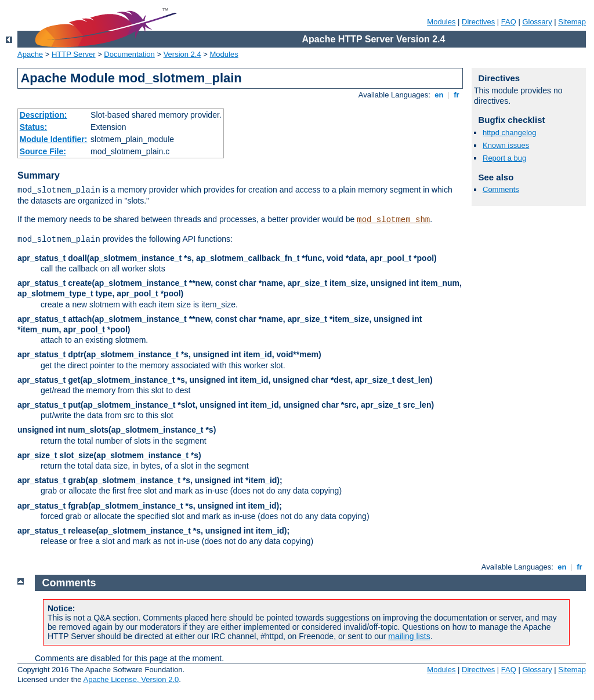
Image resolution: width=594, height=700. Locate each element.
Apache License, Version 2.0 (131, 679)
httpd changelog (510, 133)
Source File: (43, 151)
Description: (44, 115)
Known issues (506, 145)
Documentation (129, 54)
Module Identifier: (54, 139)
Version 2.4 (182, 54)
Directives (478, 22)
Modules (441, 22)
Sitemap (572, 22)
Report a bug (504, 158)
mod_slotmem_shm (393, 220)
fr (457, 95)
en (439, 95)
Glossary (537, 22)
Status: (33, 127)
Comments (501, 189)
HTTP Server (74, 54)
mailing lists (409, 636)
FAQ (509, 22)
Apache (30, 54)
